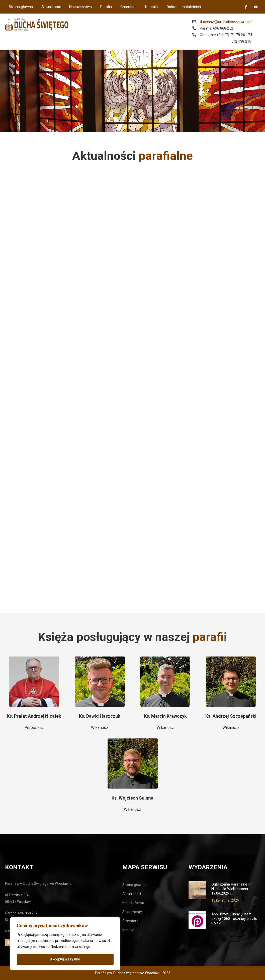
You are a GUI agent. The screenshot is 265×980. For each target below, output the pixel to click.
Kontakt (152, 7)
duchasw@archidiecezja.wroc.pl (226, 22)
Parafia (106, 7)
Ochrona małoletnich (184, 7)
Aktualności (51, 7)
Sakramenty (132, 912)
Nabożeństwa (80, 7)
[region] (65, 944)
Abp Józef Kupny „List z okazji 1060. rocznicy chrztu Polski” (234, 919)
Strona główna (21, 7)
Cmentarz (128, 7)
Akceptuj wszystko (65, 959)
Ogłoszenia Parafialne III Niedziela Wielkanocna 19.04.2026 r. (231, 889)
